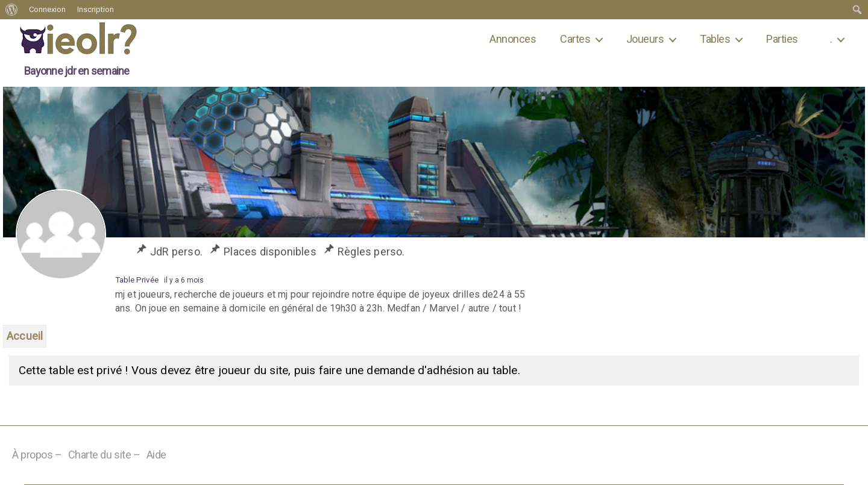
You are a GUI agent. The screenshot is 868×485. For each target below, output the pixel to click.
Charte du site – (104, 455)
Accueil (25, 336)
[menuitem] (12, 10)
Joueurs (645, 39)
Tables (715, 39)
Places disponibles (270, 252)
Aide (156, 455)
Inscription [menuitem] (96, 9)
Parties (782, 39)
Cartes (575, 39)
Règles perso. (371, 252)
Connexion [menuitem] (47, 9)
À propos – (37, 455)
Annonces (513, 39)
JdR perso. (176, 252)
